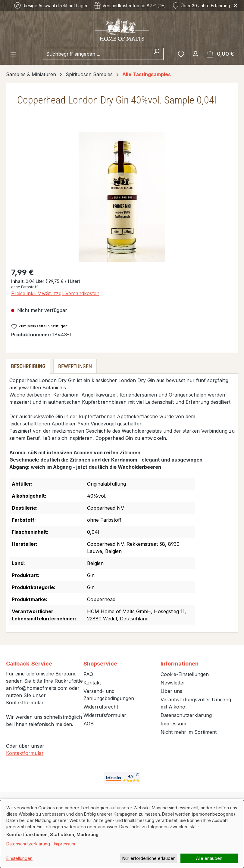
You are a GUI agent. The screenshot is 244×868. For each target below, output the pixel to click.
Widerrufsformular (105, 715)
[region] (122, 197)
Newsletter (173, 683)
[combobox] (96, 54)
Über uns (171, 691)
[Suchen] (156, 54)
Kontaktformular (25, 753)
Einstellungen (19, 858)
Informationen (180, 664)
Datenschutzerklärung (186, 715)
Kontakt (92, 683)
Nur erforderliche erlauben (149, 858)
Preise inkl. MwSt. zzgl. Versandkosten (55, 293)
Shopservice (100, 664)
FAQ (88, 674)
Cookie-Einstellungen (185, 674)
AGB (89, 724)
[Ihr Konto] (196, 54)
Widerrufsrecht (101, 707)
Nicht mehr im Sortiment (189, 732)
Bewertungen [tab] (75, 366)
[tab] (28, 366)
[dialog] (122, 834)
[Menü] (13, 54)
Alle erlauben (209, 858)
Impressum (173, 724)
